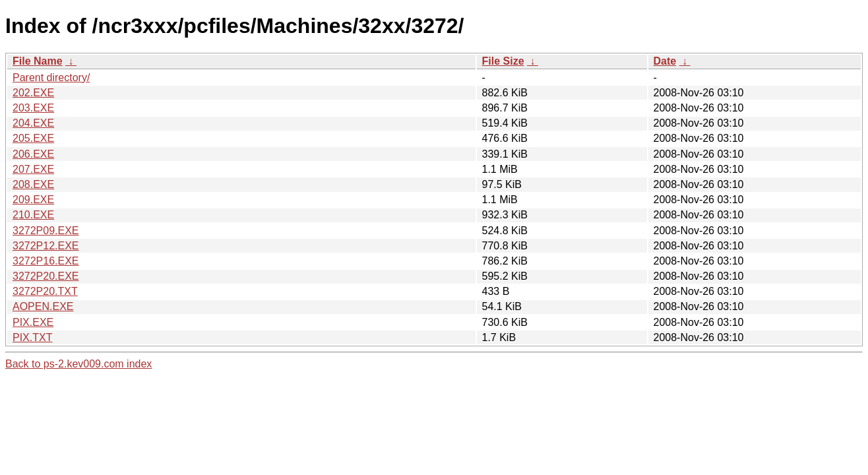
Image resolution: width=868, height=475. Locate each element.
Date (665, 61)
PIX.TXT (32, 337)
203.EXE (33, 108)
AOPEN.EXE (43, 306)
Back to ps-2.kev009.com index (78, 364)
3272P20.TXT (45, 291)
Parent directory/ (51, 78)
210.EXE (33, 215)
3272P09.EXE (46, 231)
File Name (38, 61)
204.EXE (33, 123)
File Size (503, 61)
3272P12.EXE (46, 246)
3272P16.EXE (46, 261)
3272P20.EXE (46, 276)
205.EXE (33, 138)
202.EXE (33, 93)
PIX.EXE (33, 322)
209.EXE (33, 200)
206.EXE (33, 154)
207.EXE (33, 169)
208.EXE (33, 184)
